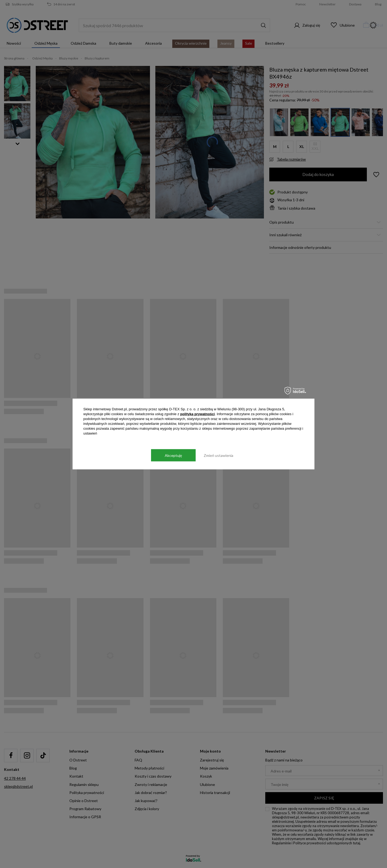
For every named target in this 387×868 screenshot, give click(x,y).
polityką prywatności (198, 414)
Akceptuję (173, 455)
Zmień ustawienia (218, 455)
